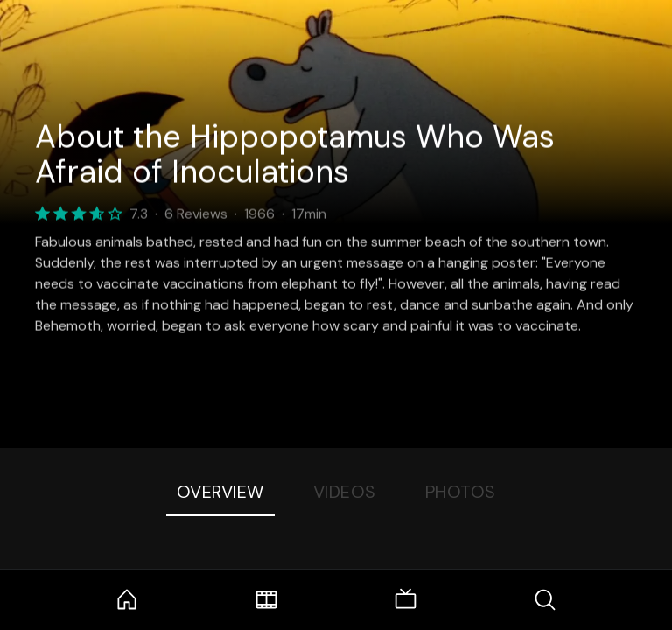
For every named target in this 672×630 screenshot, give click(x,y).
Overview (220, 492)
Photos (461, 492)
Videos (345, 492)
